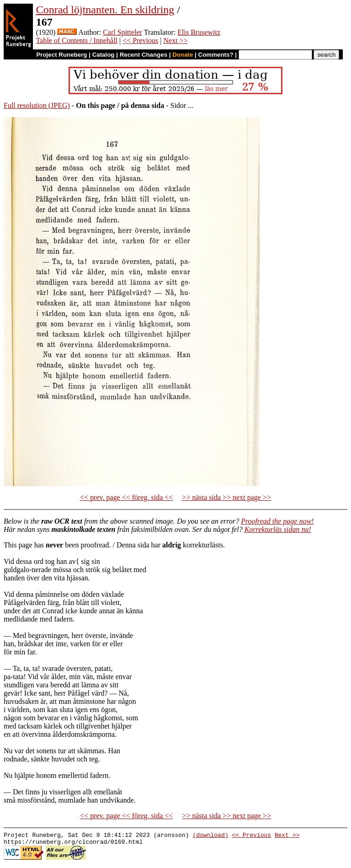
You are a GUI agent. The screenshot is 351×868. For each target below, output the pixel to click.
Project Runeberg (61, 55)
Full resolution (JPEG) (37, 105)
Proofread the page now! (277, 521)
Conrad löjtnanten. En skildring (105, 10)
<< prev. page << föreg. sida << (126, 497)
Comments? (216, 55)
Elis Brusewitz (199, 32)
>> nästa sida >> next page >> (226, 497)
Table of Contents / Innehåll (77, 40)
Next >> (175, 40)
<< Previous (140, 40)
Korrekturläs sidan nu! (278, 529)
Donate (183, 55)
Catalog (104, 55)
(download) (210, 836)
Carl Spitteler (122, 32)
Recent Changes (144, 55)
